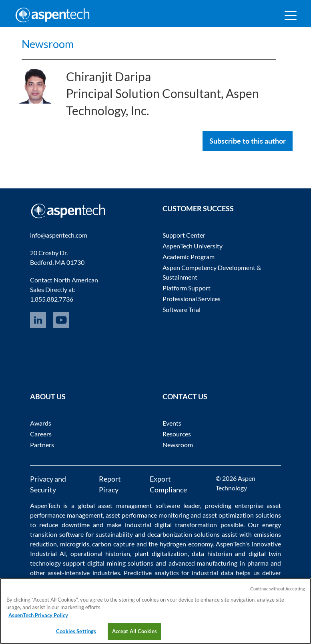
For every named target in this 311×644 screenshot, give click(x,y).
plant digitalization (161, 553)
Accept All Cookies (134, 631)
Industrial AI (48, 553)
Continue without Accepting (278, 589)
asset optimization (228, 515)
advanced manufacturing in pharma (219, 563)
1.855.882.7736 (52, 299)
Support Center (184, 235)
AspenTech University (193, 246)
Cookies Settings (76, 631)
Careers (41, 434)
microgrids (75, 544)
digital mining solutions (120, 563)
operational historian (100, 553)
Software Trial (182, 309)
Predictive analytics (151, 573)
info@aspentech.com (59, 235)
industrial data (212, 573)
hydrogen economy (186, 544)
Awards (41, 423)
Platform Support (187, 288)
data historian (212, 553)
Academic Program (189, 257)
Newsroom (57, 42)
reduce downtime (64, 525)
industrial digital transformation (171, 525)
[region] (155, 611)
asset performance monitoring (147, 515)
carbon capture (113, 544)
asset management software (139, 505)
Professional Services (192, 299)
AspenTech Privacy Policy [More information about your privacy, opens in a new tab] (38, 615)
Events (172, 423)
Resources (177, 434)
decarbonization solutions (184, 534)
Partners (42, 445)
